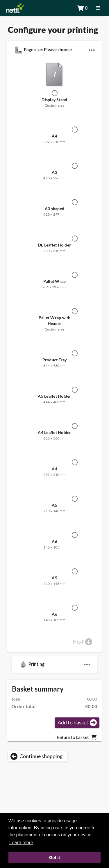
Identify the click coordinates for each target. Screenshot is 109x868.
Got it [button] (55, 858)
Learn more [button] (21, 843)
